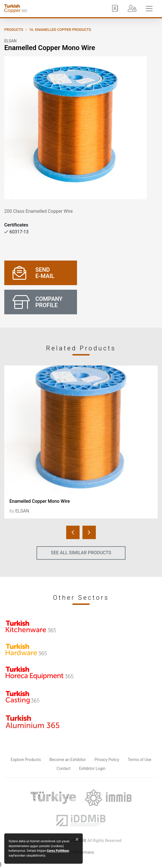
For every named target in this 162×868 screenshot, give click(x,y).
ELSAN (10, 41)
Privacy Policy (107, 760)
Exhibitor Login (92, 768)
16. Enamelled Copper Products (60, 30)
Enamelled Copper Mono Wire (40, 501)
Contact (63, 768)
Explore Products (26, 760)
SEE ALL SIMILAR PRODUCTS (81, 553)
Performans (83, 852)
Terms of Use (140, 760)
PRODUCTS (14, 30)
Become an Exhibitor (68, 760)
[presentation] (73, 532)
